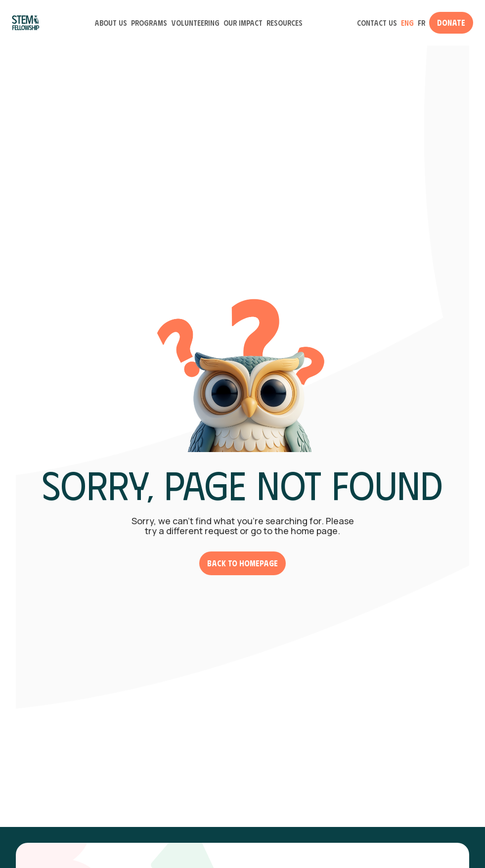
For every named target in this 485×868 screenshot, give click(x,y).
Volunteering (195, 23)
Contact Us (377, 23)
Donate (451, 23)
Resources (285, 23)
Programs (149, 23)
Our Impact (243, 23)
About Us (111, 23)
